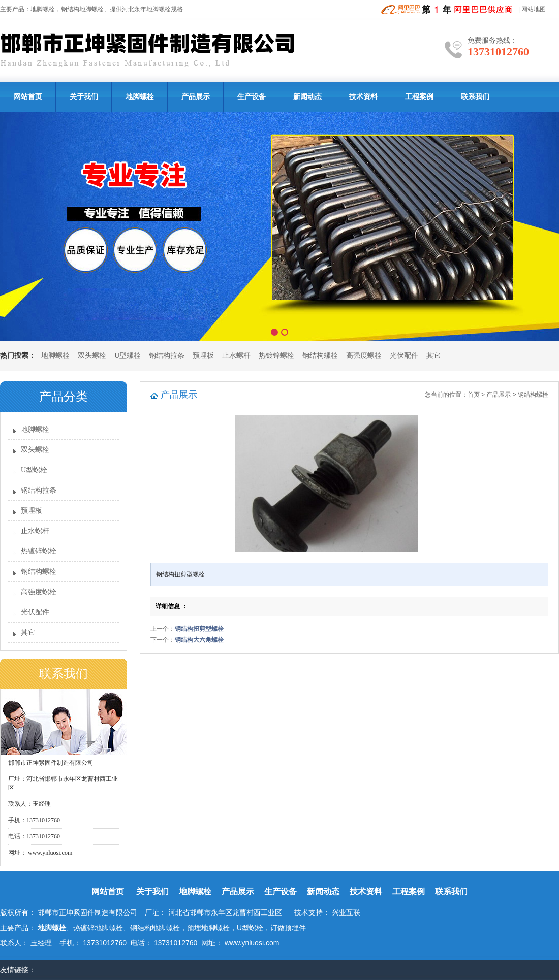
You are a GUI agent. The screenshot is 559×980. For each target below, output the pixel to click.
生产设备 (252, 97)
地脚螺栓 (43, 9)
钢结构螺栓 (320, 356)
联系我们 (475, 97)
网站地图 (534, 9)
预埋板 (203, 356)
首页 (474, 395)
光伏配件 (404, 356)
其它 (433, 356)
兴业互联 (346, 912)
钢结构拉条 (167, 356)
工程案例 (419, 97)
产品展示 (196, 97)
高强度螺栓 (364, 356)
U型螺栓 (128, 356)
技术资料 (363, 97)
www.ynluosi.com (49, 853)
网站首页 (28, 97)
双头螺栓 (92, 356)
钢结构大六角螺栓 (199, 640)
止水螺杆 (236, 356)
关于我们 (84, 97)
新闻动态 (307, 97)
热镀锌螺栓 (276, 356)
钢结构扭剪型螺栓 (199, 629)
